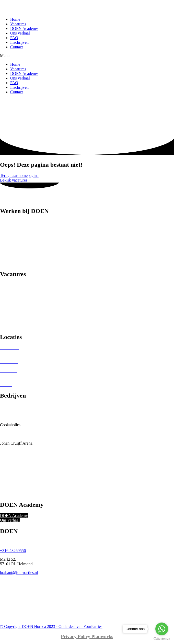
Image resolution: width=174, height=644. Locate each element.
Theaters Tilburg (14, 485)
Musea (5, 317)
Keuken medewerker (17, 254)
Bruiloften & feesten (17, 308)
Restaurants (10, 285)
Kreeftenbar (10, 448)
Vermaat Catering (14, 494)
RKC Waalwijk (13, 462)
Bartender (8, 226)
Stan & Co (9, 475)
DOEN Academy (24, 29)
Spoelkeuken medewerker (21, 263)
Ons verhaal (20, 33)
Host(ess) (8, 249)
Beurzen (7, 294)
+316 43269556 (13, 551)
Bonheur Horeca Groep (19, 420)
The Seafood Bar (14, 480)
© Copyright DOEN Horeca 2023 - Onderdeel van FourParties (51, 626)
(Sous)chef (9, 259)
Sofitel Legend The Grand (21, 471)
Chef (4, 240)
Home (15, 19)
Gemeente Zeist (13, 434)
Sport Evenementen (16, 299)
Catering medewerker (18, 236)
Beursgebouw (11, 416)
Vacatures (18, 24)
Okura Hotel (10, 457)
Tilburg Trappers (14, 489)
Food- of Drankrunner (18, 245)
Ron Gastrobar (12, 466)
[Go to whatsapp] (162, 629)
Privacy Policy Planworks (87, 636)
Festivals (7, 326)
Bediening (8, 231)
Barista (6, 222)
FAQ (14, 38)
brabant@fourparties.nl (19, 573)
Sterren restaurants (15, 290)
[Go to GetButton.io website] (162, 639)
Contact (17, 47)
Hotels (5, 303)
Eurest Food (10, 429)
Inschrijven (19, 42)
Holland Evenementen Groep (24, 439)
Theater (6, 313)
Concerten (8, 322)
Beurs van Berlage (15, 411)
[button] (87, 56)
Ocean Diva (10, 452)
